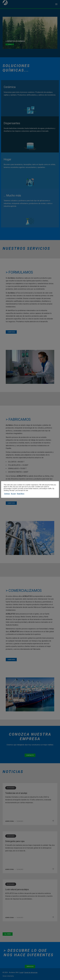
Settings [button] (7, 494)
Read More (21, 494)
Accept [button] (13, 494)
